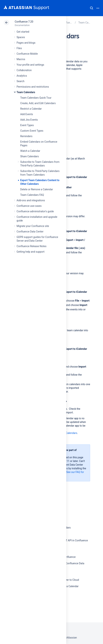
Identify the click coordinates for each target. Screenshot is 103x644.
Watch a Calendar (30, 151)
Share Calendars (30, 156)
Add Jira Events (29, 120)
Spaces (21, 37)
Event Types (27, 125)
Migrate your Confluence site (33, 226)
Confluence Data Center (30, 232)
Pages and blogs (26, 43)
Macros (21, 59)
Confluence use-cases (29, 206)
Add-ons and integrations (31, 200)
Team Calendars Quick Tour (36, 98)
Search (92, 8)
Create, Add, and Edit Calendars (38, 103)
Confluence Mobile (27, 54)
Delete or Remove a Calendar (37, 189)
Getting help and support (31, 252)
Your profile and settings (30, 65)
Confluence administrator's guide (35, 211)
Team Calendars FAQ (32, 195)
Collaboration (24, 70)
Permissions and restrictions (33, 87)
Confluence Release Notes (31, 246)
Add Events (27, 114)
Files (19, 48)
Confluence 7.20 (24, 22)
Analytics (22, 76)
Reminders (26, 136)
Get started (23, 32)
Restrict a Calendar (31, 109)
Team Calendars (26, 92)
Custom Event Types (32, 131)
